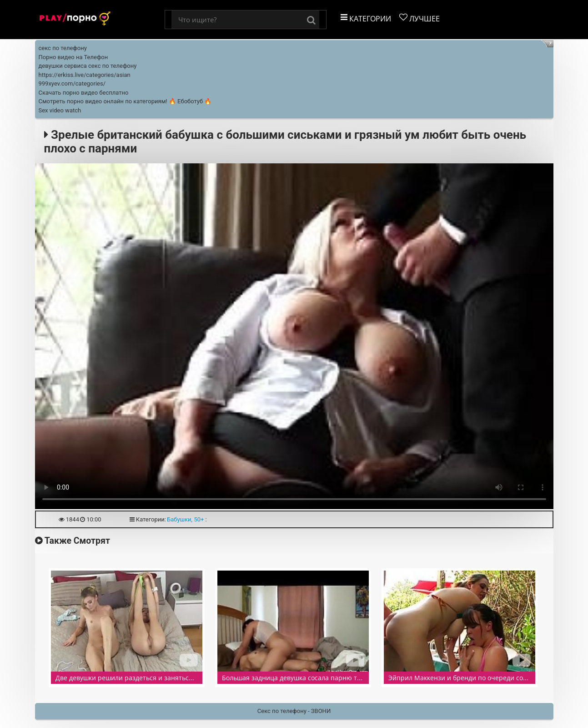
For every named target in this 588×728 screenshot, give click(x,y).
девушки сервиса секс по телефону (88, 66)
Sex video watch (60, 110)
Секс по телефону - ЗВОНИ (294, 711)
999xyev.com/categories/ (72, 83)
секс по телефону (63, 48)
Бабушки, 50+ (185, 519)
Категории (366, 18)
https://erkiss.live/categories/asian (85, 75)
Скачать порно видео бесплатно (84, 93)
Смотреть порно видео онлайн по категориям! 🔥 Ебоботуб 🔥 (125, 101)
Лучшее (420, 18)
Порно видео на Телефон (73, 57)
